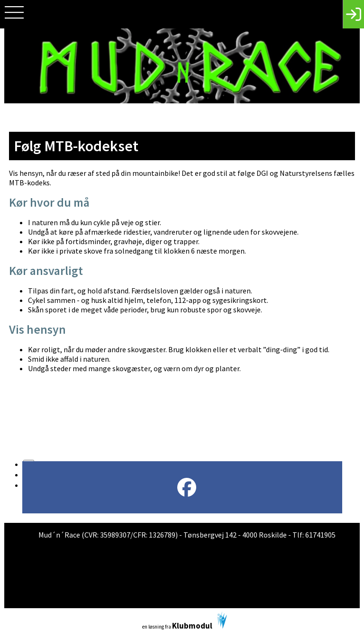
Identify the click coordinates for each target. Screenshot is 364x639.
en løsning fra (185, 621)
